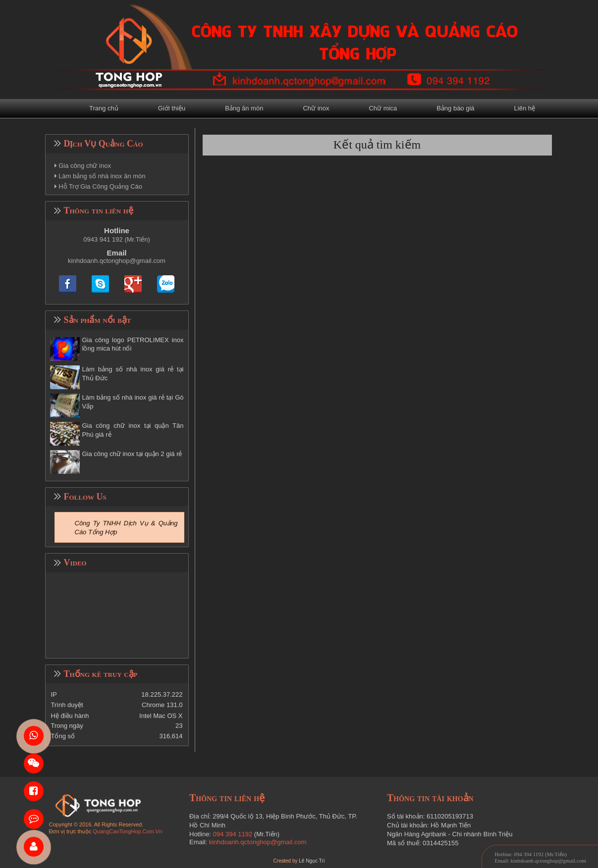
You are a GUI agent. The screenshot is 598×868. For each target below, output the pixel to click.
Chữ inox (316, 108)
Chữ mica (383, 108)
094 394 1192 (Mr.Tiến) (540, 854)
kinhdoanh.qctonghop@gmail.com (117, 261)
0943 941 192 (103, 239)
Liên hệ (525, 108)
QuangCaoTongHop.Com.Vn (127, 831)
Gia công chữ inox (85, 166)
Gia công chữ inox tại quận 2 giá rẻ (132, 454)
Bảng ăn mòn (244, 108)
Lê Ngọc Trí (312, 861)
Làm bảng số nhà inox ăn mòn (102, 176)
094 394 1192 (233, 834)
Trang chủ (104, 108)
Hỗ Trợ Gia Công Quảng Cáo (100, 186)
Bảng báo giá (455, 108)
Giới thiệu (172, 108)
